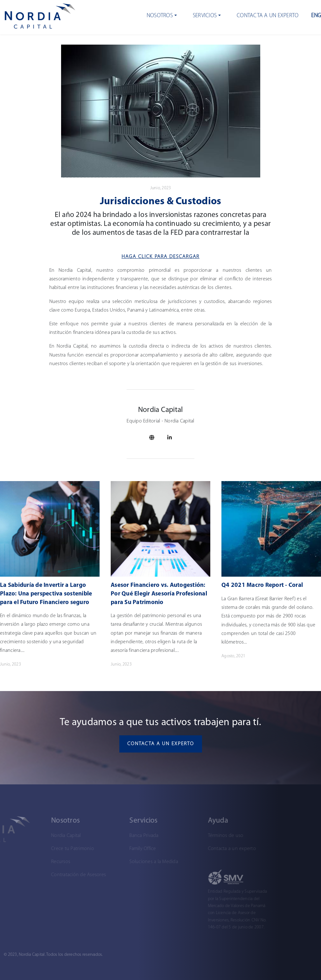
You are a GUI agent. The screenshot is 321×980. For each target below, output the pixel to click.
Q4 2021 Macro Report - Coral (262, 585)
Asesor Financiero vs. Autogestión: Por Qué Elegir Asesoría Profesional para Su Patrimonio (159, 594)
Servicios (205, 16)
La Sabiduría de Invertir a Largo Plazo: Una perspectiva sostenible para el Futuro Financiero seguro (46, 594)
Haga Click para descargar (160, 257)
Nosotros (160, 16)
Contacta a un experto (268, 16)
